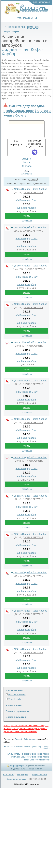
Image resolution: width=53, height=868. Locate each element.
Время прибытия (16, 717)
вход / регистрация (42, 2)
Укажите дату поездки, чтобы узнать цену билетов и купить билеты (27, 111)
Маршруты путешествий (36, 766)
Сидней (18, 739)
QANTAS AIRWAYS (33, 193)
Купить (26, 216)
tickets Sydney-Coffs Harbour (37, 760)
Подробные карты (18, 769)
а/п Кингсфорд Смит (26, 200)
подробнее (27, 221)
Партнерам (23, 774)
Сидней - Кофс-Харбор (29, 189)
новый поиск (17, 27)
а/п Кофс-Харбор (26, 208)
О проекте (8, 774)
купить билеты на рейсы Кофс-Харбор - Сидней (34, 747)
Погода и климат (35, 769)
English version (39, 774)
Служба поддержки (17, 779)
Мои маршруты (27, 18)
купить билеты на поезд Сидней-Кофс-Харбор (28, 754)
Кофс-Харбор (30, 739)
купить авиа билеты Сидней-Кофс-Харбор (30, 757)
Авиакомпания (14, 690)
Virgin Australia (35, 346)
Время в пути (14, 706)
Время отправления (18, 711)
